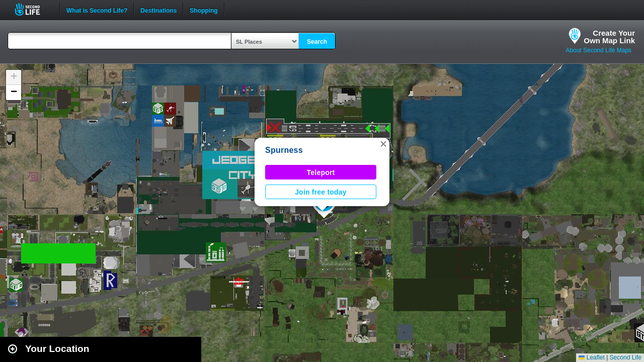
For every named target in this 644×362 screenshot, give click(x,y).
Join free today (321, 192)
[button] (383, 144)
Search (317, 42)
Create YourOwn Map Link (609, 37)
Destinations (158, 10)
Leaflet (591, 357)
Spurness (284, 150)
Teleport (321, 172)
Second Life (33, 9)
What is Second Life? (97, 10)
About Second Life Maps (598, 50)
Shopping (204, 10)
